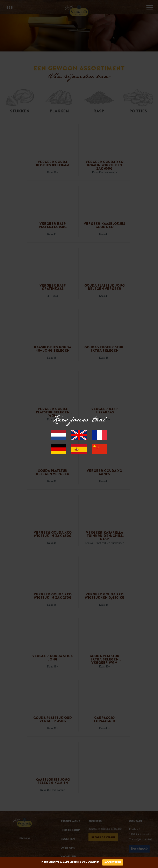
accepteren (113, 862)
